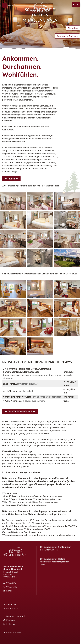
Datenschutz (12, 608)
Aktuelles (73, 28)
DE (77, 5)
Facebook (11, 620)
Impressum (11, 604)
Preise (11, 179)
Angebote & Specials (20, 411)
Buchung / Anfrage (67, 36)
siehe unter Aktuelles (49, 550)
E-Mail (9, 591)
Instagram (11, 624)
